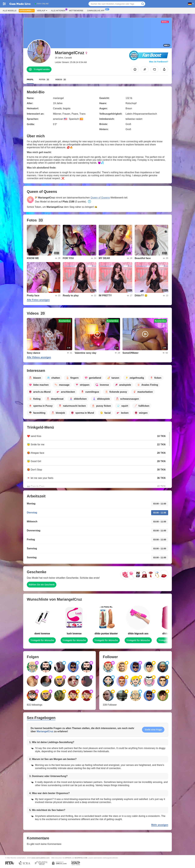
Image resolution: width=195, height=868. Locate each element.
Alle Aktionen (59, 10)
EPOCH (68, 858)
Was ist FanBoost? (159, 62)
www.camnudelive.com (40, 858)
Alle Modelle (10, 11)
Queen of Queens (100, 198)
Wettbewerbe (76, 11)
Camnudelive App (97, 10)
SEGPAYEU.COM (81, 858)
